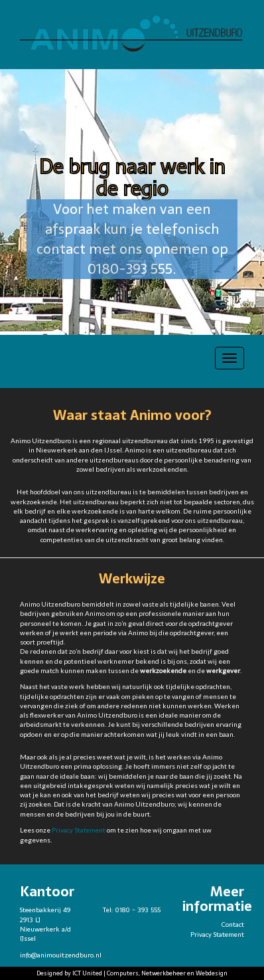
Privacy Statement (79, 830)
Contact (233, 925)
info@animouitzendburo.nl (61, 955)
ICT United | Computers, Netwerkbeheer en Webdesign (150, 973)
